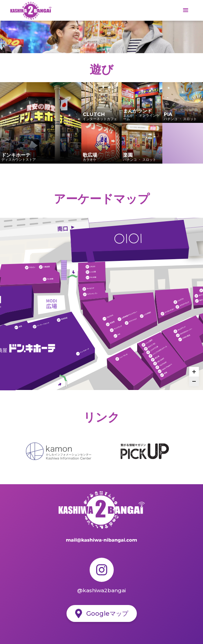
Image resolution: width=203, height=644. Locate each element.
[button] (186, 10)
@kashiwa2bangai (101, 590)
